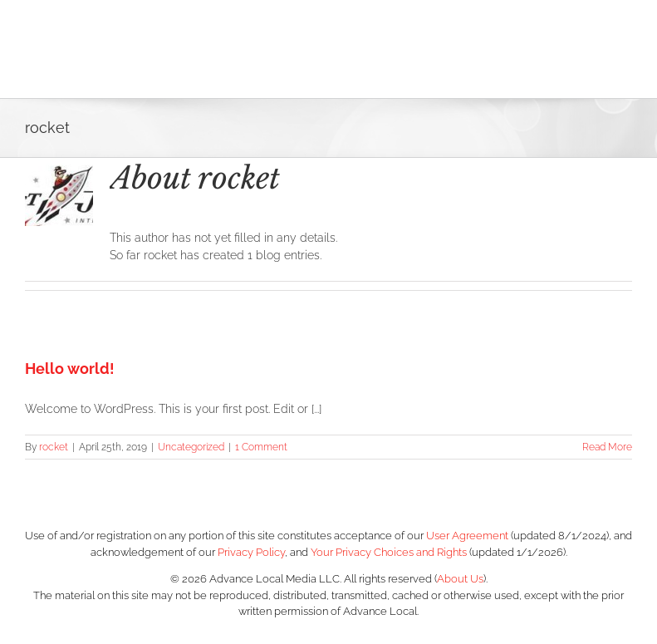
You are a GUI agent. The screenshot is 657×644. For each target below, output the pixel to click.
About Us (460, 579)
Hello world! (70, 369)
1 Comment (261, 447)
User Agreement (467, 536)
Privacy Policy (251, 552)
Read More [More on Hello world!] (607, 447)
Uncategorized (191, 447)
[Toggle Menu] (620, 49)
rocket (54, 447)
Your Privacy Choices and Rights (389, 552)
